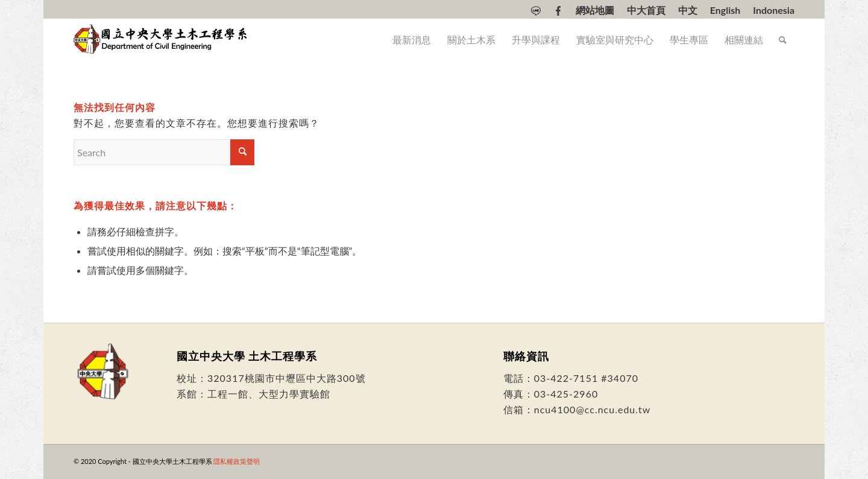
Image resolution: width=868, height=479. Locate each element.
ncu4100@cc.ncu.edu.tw (593, 409)
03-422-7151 (566, 378)
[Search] (783, 40)
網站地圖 (595, 10)
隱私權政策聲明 (237, 461)
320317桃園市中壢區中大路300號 (287, 378)
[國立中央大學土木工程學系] (162, 40)
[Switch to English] (725, 10)
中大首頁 (646, 10)
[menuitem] (536, 11)
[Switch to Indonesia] (774, 10)
